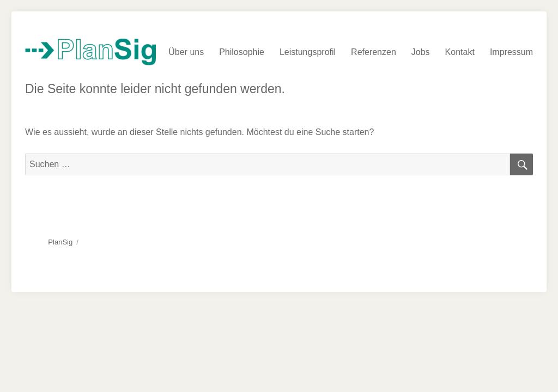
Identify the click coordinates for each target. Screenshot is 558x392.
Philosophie (242, 52)
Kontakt (460, 52)
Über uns (186, 52)
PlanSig (60, 242)
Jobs (421, 52)
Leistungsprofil (308, 52)
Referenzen (374, 52)
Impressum (511, 52)
